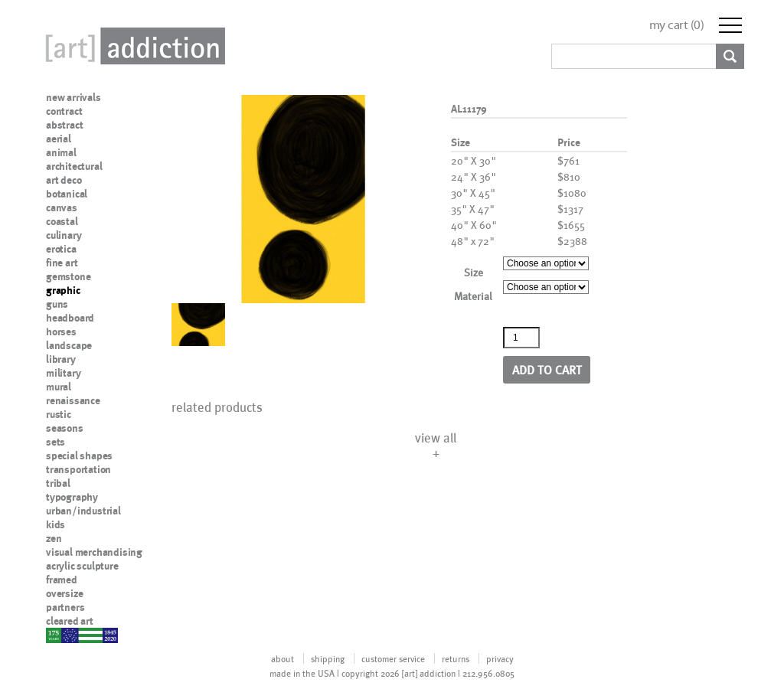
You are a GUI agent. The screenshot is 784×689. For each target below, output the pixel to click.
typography (72, 497)
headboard (70, 318)
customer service (393, 658)
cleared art (70, 621)
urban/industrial (83, 511)
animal (61, 152)
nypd (57, 635)
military (63, 373)
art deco (64, 180)
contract (64, 111)
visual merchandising (94, 552)
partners (65, 607)
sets (56, 442)
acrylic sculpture (82, 566)
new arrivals (73, 97)
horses (61, 331)
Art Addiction (132, 46)
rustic (59, 414)
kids (56, 524)
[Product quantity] (521, 338)
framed (62, 580)
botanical (67, 194)
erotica (61, 249)
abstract (64, 125)
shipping (328, 658)
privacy (500, 658)
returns (456, 658)
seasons (65, 428)
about (283, 658)
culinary (64, 235)
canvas (62, 207)
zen (54, 538)
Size (474, 272)
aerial (59, 139)
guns (57, 304)
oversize (64, 593)
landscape (69, 345)
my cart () (677, 25)
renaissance (73, 400)
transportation (78, 469)
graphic (63, 290)
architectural (74, 166)
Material (473, 296)
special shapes (79, 456)
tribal (58, 483)
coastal (62, 221)
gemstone (68, 276)
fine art (62, 263)
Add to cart (547, 369)
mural (59, 387)
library (61, 359)
